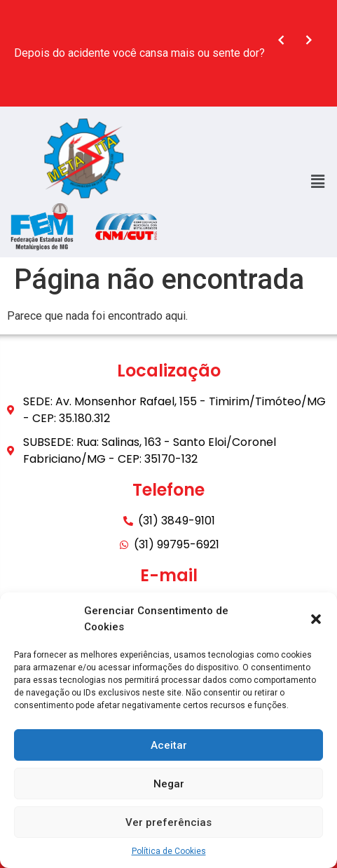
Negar (169, 784)
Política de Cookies (169, 851)
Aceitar (169, 745)
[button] (316, 619)
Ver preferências (168, 822)
